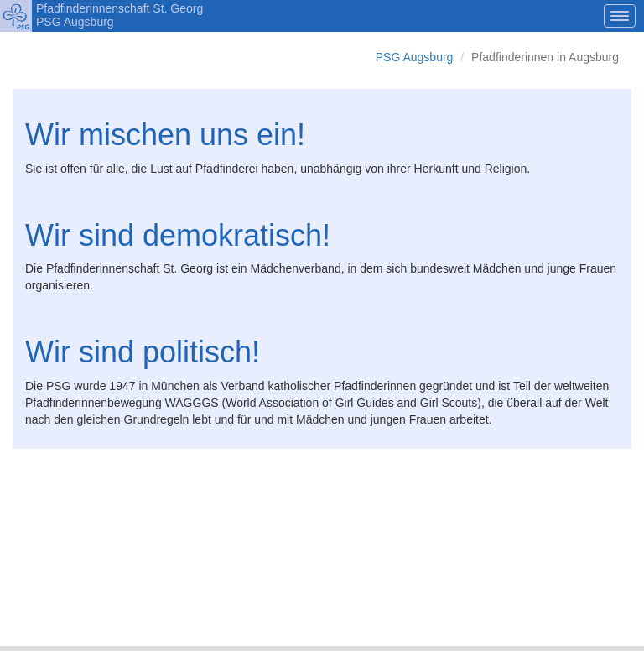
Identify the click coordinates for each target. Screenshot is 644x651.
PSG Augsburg (415, 57)
